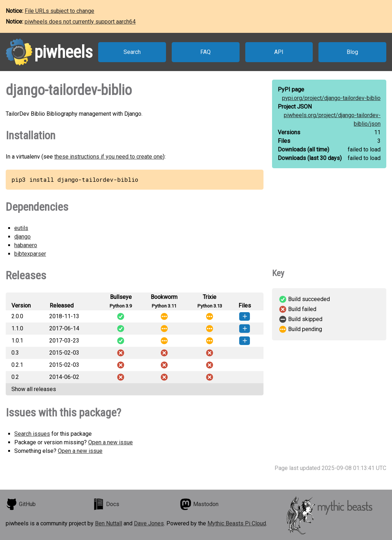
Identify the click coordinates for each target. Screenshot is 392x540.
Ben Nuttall (109, 523)
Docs (106, 504)
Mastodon (199, 504)
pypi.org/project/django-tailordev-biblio (331, 98)
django (22, 237)
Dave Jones (149, 523)
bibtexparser (30, 254)
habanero (26, 245)
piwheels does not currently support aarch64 (80, 22)
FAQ (205, 52)
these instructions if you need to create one (109, 157)
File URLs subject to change (59, 11)
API (279, 52)
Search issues (32, 434)
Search (132, 52)
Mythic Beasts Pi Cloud (237, 523)
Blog (352, 52)
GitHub (21, 504)
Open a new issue (110, 442)
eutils (21, 228)
